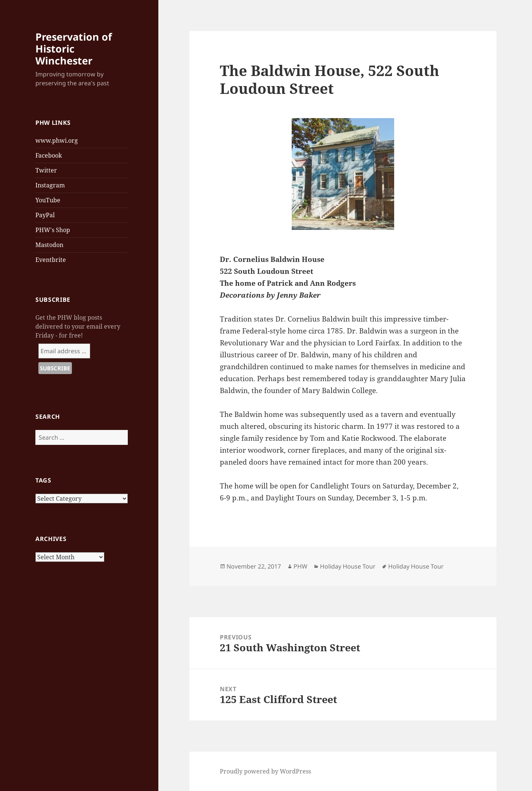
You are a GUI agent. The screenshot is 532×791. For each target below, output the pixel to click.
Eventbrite (51, 260)
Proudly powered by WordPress (265, 771)
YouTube (48, 200)
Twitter (46, 170)
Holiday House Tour (348, 566)
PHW (300, 566)
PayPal (45, 215)
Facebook (49, 155)
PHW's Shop (53, 230)
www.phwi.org (57, 140)
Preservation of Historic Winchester (74, 49)
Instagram (50, 185)
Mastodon (49, 245)
